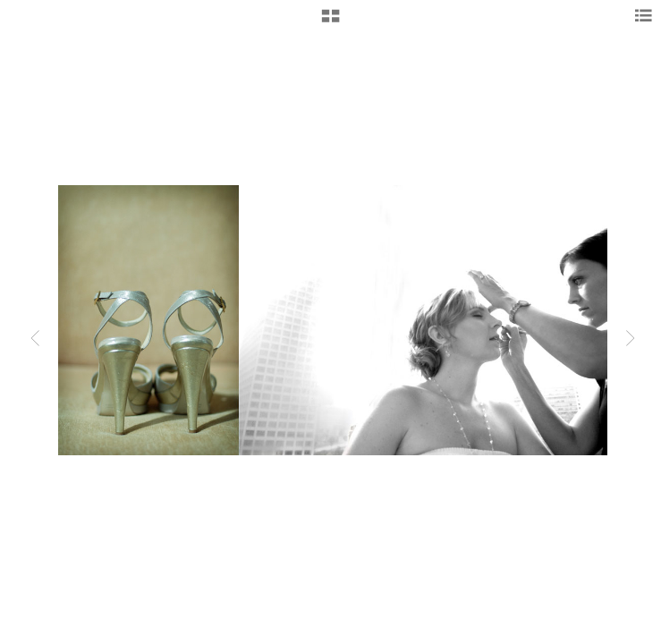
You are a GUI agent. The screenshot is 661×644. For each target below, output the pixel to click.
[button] (330, 22)
